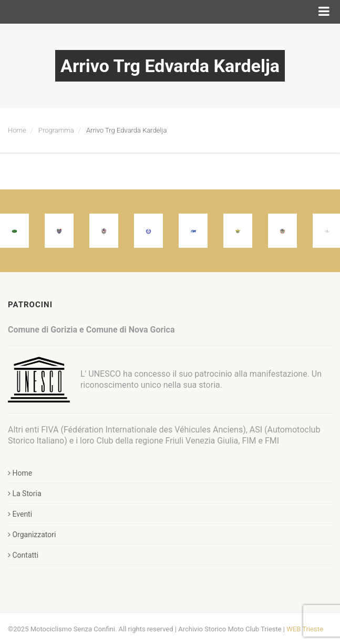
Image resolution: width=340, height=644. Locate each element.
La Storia (25, 494)
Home (17, 130)
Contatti (23, 555)
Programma (56, 130)
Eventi (20, 514)
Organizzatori (32, 535)
